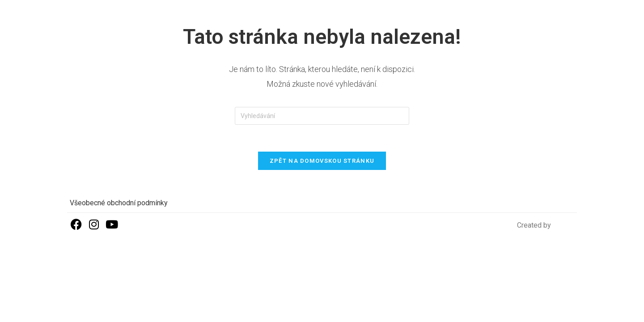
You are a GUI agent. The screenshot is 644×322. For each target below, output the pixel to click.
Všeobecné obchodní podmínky (119, 203)
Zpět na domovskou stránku (322, 161)
